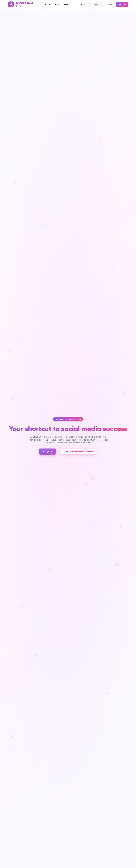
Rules (66, 4)
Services (47, 4)
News (57, 4)
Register (122, 4)
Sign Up (48, 452)
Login (110, 4)
